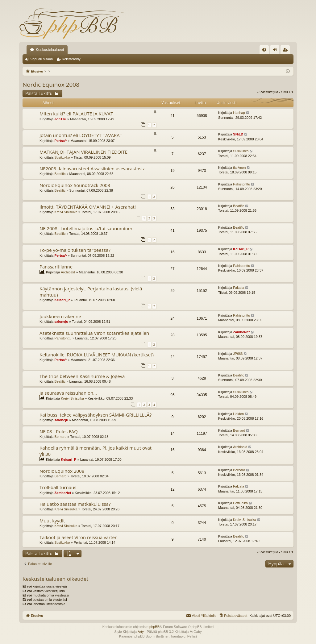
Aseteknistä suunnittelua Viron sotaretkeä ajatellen (94, 333)
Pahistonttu (241, 184)
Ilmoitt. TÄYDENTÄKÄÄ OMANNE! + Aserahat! (88, 207)
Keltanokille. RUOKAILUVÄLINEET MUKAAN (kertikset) (97, 355)
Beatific (60, 174)
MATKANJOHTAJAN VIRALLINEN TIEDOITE (83, 152)
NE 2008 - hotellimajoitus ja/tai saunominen (87, 228)
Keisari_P (241, 249)
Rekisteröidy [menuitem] (287, 51)
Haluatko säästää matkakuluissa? (75, 504)
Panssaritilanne (56, 267)
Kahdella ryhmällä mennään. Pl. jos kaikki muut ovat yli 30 (96, 451)
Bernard (60, 437)
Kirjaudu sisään (41, 59)
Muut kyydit (52, 521)
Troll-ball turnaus (58, 487)
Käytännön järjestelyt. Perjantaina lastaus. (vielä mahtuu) (91, 291)
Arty (141, 632)
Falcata (239, 288)
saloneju (61, 322)
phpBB (154, 627)
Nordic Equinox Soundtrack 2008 (75, 185)
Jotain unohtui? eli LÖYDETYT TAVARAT (81, 135)
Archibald (68, 272)
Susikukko (62, 157)
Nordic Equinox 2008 (51, 85)
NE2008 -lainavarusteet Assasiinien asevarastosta (93, 168)
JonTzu (60, 119)
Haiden (238, 414)
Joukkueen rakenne (60, 316)
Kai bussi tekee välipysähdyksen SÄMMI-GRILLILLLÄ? (96, 415)
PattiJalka (240, 503)
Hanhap (239, 113)
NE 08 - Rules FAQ (59, 431)
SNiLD (238, 134)
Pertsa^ (60, 141)
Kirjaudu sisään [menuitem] (276, 51)
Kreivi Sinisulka (66, 212)
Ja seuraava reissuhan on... (68, 393)
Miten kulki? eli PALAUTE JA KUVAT (76, 114)
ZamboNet (241, 332)
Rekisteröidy (71, 59)
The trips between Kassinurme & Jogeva (82, 376)
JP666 (238, 354)
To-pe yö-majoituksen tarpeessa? (75, 250)
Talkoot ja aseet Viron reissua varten (79, 537)
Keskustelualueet (50, 50)
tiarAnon (239, 168)
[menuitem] (264, 50)
